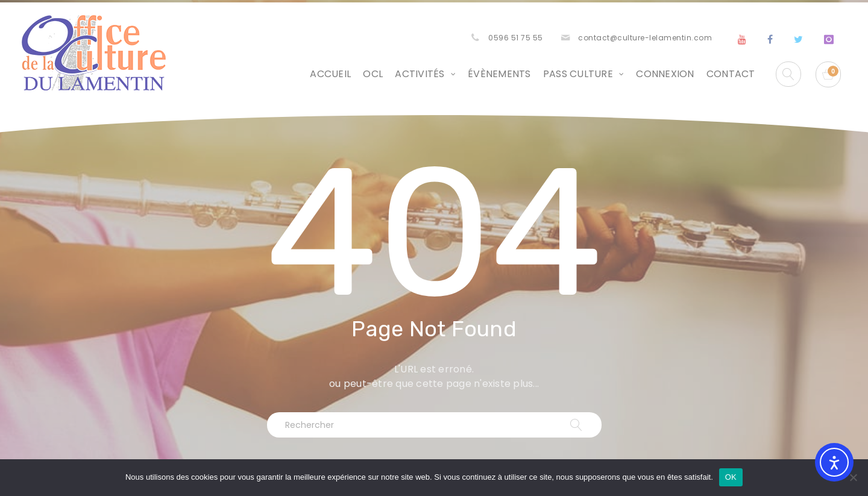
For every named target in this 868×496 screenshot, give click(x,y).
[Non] (853, 477)
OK (731, 477)
